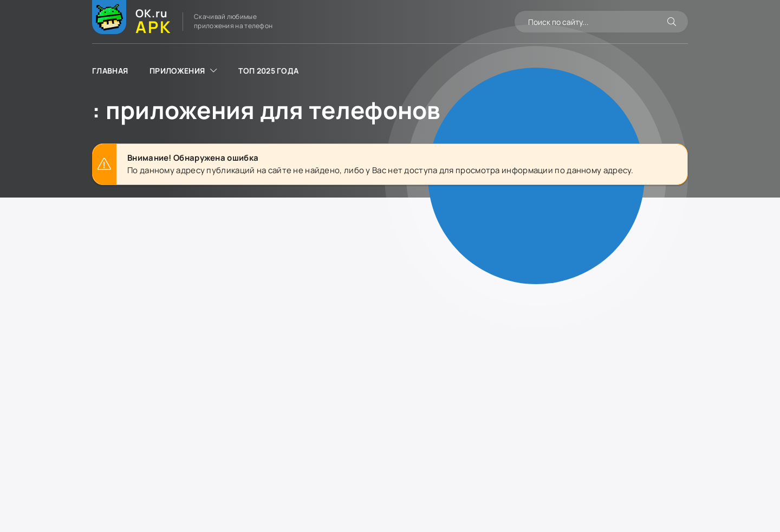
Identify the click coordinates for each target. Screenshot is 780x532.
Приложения (177, 71)
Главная (110, 71)
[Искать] (672, 22)
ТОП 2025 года (268, 71)
